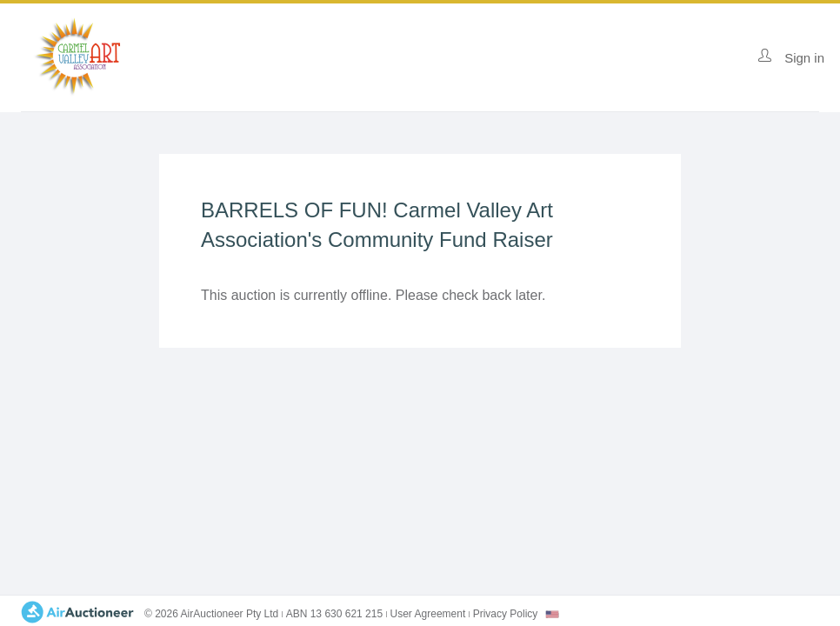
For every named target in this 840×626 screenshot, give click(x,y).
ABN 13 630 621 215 (334, 614)
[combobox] (552, 614)
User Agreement (428, 614)
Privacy (506, 614)
